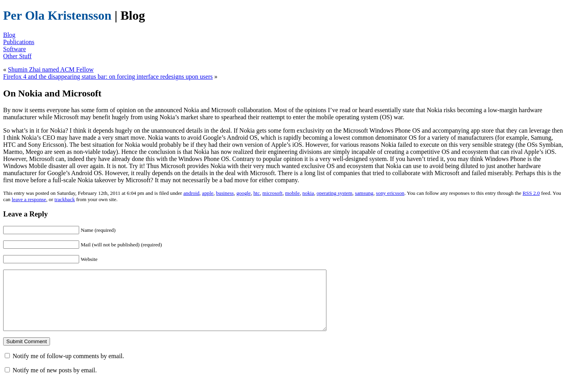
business (225, 193)
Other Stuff (17, 56)
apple (208, 193)
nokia (308, 193)
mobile (292, 193)
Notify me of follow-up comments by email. (68, 368)
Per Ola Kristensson (57, 15)
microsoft (272, 193)
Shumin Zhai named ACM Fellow (51, 69)
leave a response (29, 199)
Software (15, 49)
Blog (9, 35)
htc (256, 193)
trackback (65, 199)
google (243, 193)
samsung (364, 193)
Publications (19, 42)
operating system (334, 193)
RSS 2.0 (531, 193)
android (192, 193)
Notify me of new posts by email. (55, 382)
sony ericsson (390, 193)
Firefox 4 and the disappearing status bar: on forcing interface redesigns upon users (108, 77)
